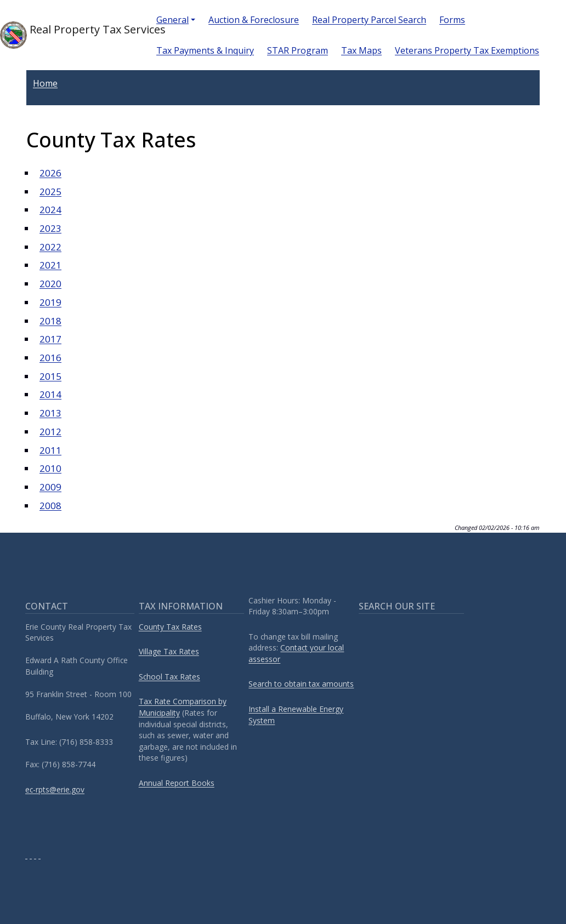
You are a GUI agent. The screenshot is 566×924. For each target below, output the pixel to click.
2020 (50, 284)
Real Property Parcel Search (369, 20)
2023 (50, 228)
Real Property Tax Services (69, 35)
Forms (452, 20)
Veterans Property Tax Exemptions (467, 50)
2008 (50, 506)
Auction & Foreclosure (254, 20)
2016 (50, 358)
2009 (50, 487)
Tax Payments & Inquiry (205, 50)
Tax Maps (361, 50)
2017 (50, 339)
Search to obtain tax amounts (301, 684)
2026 (50, 173)
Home (45, 83)
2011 (50, 450)
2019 (50, 302)
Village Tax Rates (169, 651)
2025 (50, 192)
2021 (50, 265)
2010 (50, 468)
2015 (50, 376)
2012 (50, 432)
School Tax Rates (169, 677)
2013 (50, 413)
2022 (50, 247)
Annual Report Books (177, 783)
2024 (50, 210)
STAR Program (298, 50)
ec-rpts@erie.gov (55, 789)
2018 (50, 321)
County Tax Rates (170, 627)
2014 (50, 394)
